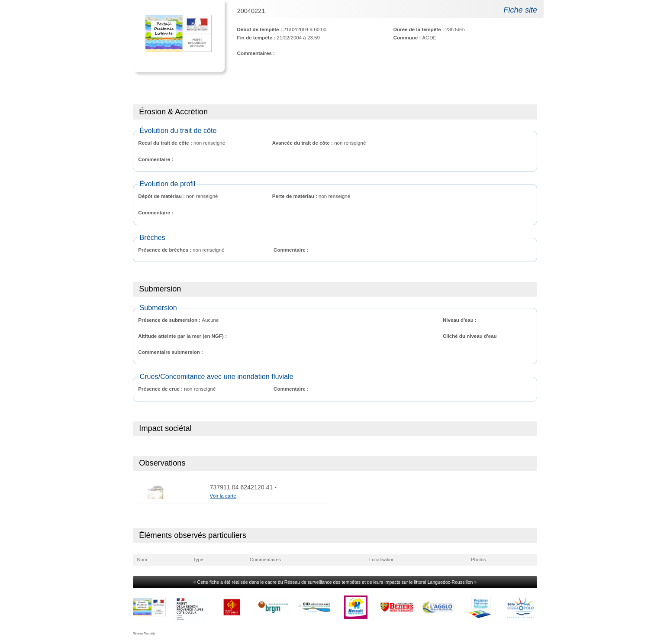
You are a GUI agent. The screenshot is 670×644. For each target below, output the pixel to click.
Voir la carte (223, 496)
